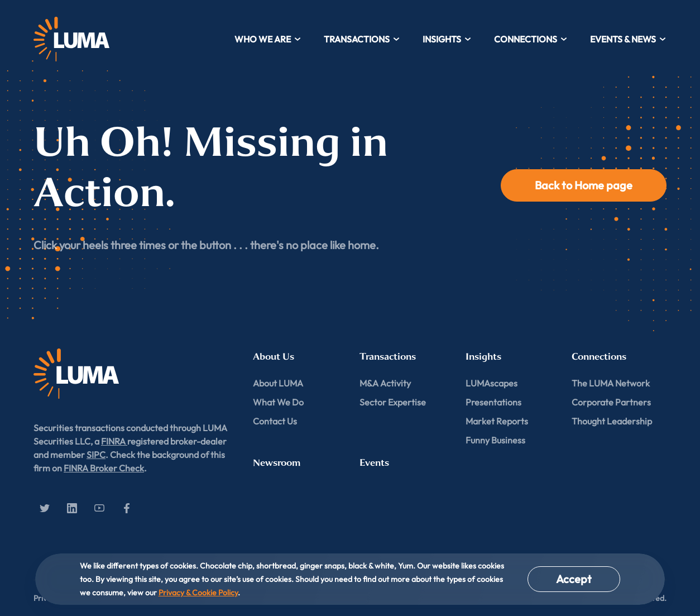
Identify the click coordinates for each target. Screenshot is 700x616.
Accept (574, 579)
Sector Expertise (393, 402)
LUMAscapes (492, 383)
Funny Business (495, 440)
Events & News (628, 39)
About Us (274, 357)
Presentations (493, 402)
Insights (447, 39)
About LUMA (278, 383)
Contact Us (275, 421)
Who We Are (268, 39)
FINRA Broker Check (104, 468)
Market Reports (497, 421)
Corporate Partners (611, 402)
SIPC (96, 455)
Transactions (362, 39)
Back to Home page (584, 185)
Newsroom (277, 463)
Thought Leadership (612, 421)
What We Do (278, 402)
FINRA (114, 441)
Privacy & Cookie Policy (198, 593)
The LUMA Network (611, 383)
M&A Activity (385, 383)
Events (374, 463)
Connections (531, 39)
